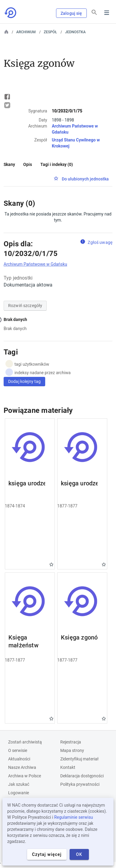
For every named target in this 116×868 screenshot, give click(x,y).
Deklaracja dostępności (82, 776)
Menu (107, 13)
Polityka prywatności (80, 784)
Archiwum (26, 32)
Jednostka (75, 32)
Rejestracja (71, 742)
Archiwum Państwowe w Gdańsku (35, 264)
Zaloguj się (71, 13)
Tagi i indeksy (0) (57, 164)
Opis (28, 164)
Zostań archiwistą (25, 742)
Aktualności (19, 759)
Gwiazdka (51, 564)
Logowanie (19, 793)
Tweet (7, 105)
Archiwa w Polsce (25, 776)
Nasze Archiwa (22, 767)
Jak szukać (19, 784)
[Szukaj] (94, 12)
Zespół (50, 32)
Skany (9, 164)
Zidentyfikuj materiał (79, 759)
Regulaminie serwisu (74, 817)
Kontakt (68, 767)
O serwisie (18, 750)
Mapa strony (72, 750)
